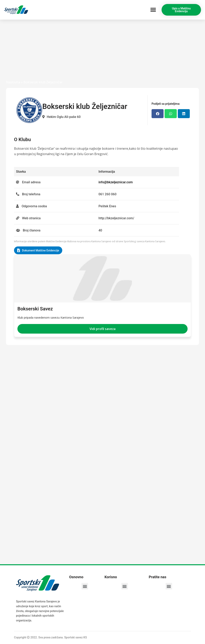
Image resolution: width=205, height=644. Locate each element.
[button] (153, 10)
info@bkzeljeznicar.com (116, 182)
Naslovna (13, 82)
